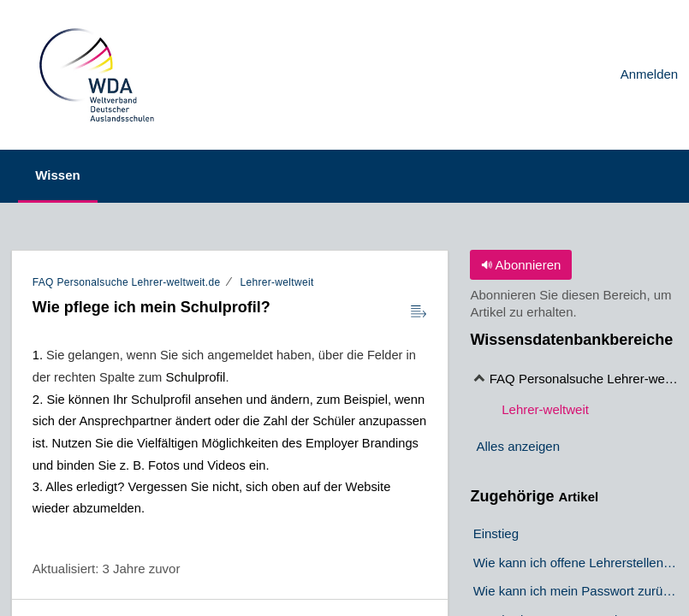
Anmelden (650, 74)
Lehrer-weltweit (276, 282)
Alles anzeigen (518, 446)
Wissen (63, 175)
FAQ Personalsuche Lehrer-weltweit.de (127, 282)
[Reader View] (419, 312)
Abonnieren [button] (521, 265)
